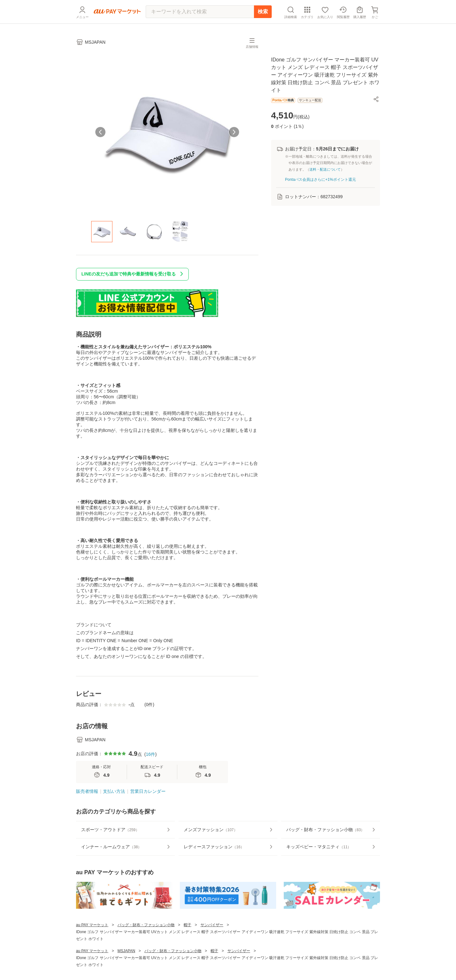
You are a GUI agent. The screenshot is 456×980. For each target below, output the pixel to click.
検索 (263, 12)
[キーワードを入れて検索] (200, 12)
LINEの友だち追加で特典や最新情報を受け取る (134, 274)
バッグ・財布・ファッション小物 (146, 925)
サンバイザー (212, 925)
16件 (150, 754)
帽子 (187, 925)
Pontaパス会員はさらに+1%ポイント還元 (320, 180)
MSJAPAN (126, 951)
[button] (376, 99)
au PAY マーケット (92, 925)
